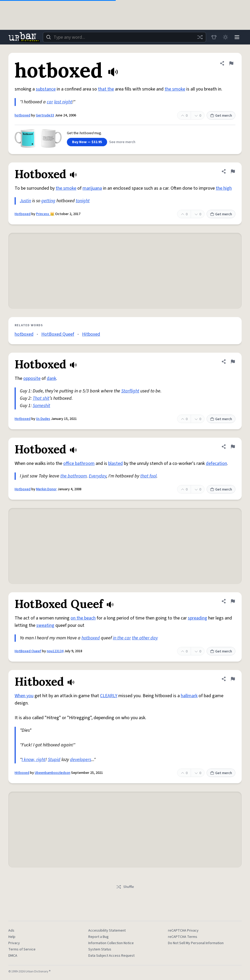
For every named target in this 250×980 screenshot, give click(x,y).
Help (12, 937)
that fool (148, 476)
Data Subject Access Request (111, 956)
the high (224, 188)
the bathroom (74, 476)
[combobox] (124, 37)
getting (48, 201)
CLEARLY (109, 696)
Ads (11, 931)
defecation (216, 463)
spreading (197, 618)
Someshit (41, 406)
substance (46, 89)
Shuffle (125, 887)
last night (63, 102)
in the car (122, 638)
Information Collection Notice (111, 943)
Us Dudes (43, 419)
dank (51, 378)
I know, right (34, 760)
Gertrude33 (45, 115)
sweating (45, 625)
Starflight (130, 391)
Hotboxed (23, 214)
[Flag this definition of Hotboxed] (233, 171)
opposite (32, 378)
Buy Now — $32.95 (87, 142)
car (50, 102)
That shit (41, 398)
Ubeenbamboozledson (53, 773)
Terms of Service (22, 949)
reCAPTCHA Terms (183, 937)
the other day (145, 638)
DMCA (13, 956)
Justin (25, 201)
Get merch (221, 116)
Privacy (14, 943)
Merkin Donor (46, 489)
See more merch (122, 142)
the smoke (175, 89)
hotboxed (22, 115)
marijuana (92, 188)
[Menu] (237, 37)
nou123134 (55, 651)
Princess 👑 (45, 214)
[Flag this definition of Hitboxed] (233, 679)
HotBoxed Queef (58, 334)
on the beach (83, 618)
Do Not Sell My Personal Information (196, 943)
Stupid (54, 760)
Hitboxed (91, 334)
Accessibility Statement (107, 931)
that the (106, 89)
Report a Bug (98, 937)
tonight (83, 201)
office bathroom (79, 463)
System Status (100, 949)
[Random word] (200, 37)
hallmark (189, 696)
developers (81, 760)
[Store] (214, 37)
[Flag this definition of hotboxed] (231, 63)
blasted (115, 463)
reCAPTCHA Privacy (183, 931)
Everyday (98, 476)
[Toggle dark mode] (225, 37)
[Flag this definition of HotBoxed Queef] (233, 601)
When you (24, 696)
